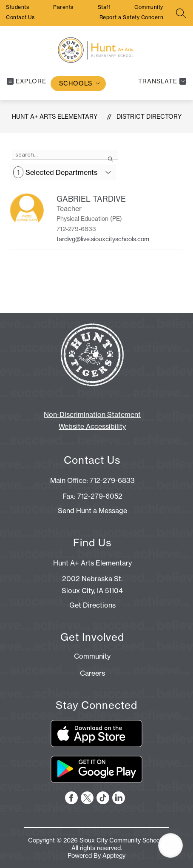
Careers (92, 673)
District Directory (149, 117)
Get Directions (92, 605)
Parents (63, 7)
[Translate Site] (161, 81)
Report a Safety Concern (132, 17)
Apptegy (114, 856)
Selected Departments (55, 172)
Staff (104, 7)
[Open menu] (27, 81)
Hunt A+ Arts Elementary (55, 117)
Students (17, 7)
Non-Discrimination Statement (92, 414)
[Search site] (181, 13)
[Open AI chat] (170, 845)
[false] (65, 155)
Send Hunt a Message (92, 511)
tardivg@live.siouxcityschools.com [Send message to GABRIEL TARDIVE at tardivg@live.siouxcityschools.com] (103, 239)
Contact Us (20, 17)
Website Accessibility (92, 426)
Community (149, 7)
